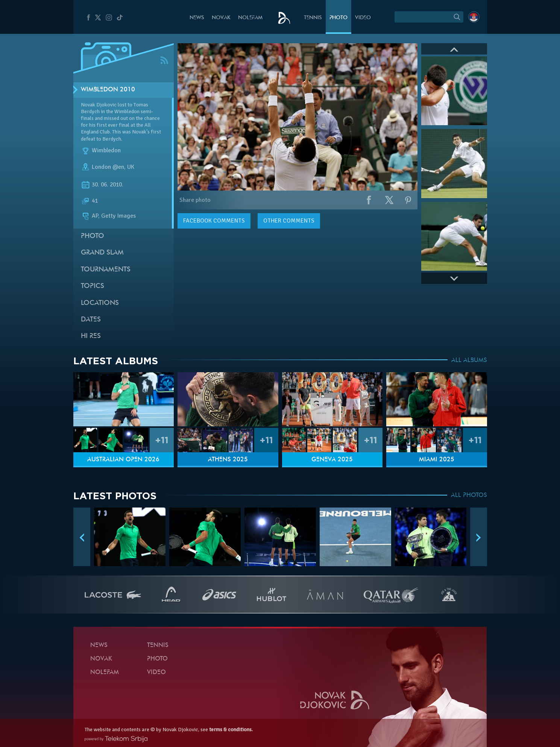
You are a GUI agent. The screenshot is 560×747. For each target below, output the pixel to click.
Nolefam (250, 18)
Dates (91, 320)
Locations (100, 303)
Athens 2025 (228, 460)
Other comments (289, 221)
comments (214, 221)
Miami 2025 (437, 460)
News (197, 18)
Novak (221, 18)
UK (131, 167)
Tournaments (106, 270)
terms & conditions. (231, 730)
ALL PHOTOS (469, 495)
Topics (93, 286)
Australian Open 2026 (123, 460)
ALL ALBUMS (469, 361)
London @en (108, 167)
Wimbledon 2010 (108, 90)
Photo (338, 18)
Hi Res (91, 336)
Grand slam (102, 253)
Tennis (313, 18)
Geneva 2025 (332, 460)
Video (363, 18)
